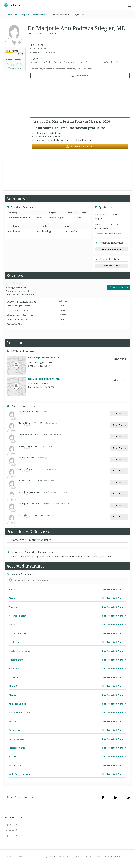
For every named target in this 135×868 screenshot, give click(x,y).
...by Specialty (11, 830)
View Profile (120, 359)
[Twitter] (129, 797)
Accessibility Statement (109, 857)
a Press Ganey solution (19, 797)
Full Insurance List (112, 249)
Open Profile (119, 413)
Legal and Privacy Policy (56, 857)
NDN (129, 857)
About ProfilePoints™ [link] (14, 59)
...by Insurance (12, 824)
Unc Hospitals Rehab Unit (44, 357)
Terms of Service (82, 857)
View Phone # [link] (80, 76)
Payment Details (112, 266)
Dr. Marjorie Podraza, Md (44, 379)
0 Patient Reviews (14, 68)
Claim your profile (80, 147)
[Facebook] (103, 797)
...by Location (11, 835)
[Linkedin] (116, 797)
